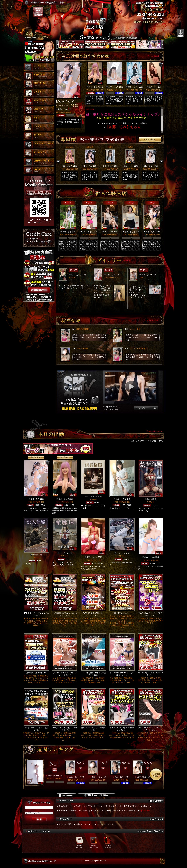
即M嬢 (133, 811)
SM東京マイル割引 (80, 811)
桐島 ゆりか (53, 776)
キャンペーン (103, 806)
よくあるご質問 (65, 824)
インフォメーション (99, 824)
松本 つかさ (150, 557)
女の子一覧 (117, 806)
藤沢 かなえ (130, 232)
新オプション (65, 553)
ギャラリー (63, 811)
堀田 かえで (92, 557)
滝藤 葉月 (119, 777)
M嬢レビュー (148, 806)
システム (89, 806)
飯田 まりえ (149, 166)
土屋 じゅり (114, 87)
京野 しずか (133, 87)
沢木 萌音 (109, 232)
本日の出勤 (63, 806)
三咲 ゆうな (88, 232)
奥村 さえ (67, 232)
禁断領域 (150, 499)
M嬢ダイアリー (132, 806)
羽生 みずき (108, 166)
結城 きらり (121, 499)
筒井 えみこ (151, 232)
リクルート (116, 824)
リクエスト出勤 (93, 497)
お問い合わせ (81, 824)
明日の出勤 (77, 806)
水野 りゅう (97, 777)
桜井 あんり (94, 87)
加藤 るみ (63, 109)
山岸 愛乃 (153, 87)
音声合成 (36, 555)
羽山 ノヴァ (128, 166)
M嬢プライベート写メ (117, 811)
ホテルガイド (98, 811)
